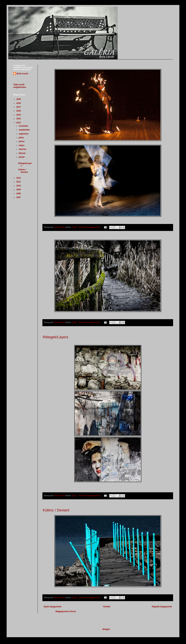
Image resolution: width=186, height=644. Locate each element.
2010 (19, 186)
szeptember (25, 130)
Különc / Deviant (56, 510)
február (22, 153)
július (22, 138)
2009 (19, 190)
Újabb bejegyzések (52, 607)
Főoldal (107, 607)
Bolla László (22, 74)
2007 (19, 197)
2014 (19, 119)
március (23, 149)
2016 (19, 111)
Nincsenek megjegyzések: (90, 227)
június (22, 141)
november (24, 126)
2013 (19, 123)
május (22, 145)
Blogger (106, 629)
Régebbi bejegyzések (162, 607)
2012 (19, 178)
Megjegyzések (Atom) (66, 611)
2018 (19, 103)
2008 (19, 194)
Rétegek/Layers (55, 337)
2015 (19, 115)
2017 (19, 107)
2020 (19, 99)
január (22, 157)
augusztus (24, 134)
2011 (19, 182)
